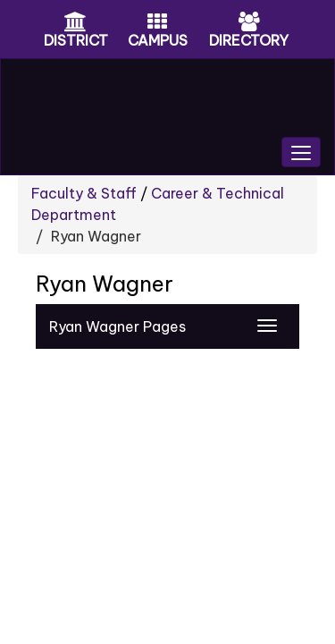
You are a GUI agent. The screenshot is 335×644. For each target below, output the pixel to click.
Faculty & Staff (84, 193)
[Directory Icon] (249, 23)
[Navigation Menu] (267, 326)
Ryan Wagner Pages (117, 326)
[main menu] (301, 152)
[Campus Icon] (157, 23)
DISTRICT (76, 40)
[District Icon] (75, 23)
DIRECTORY (249, 40)
